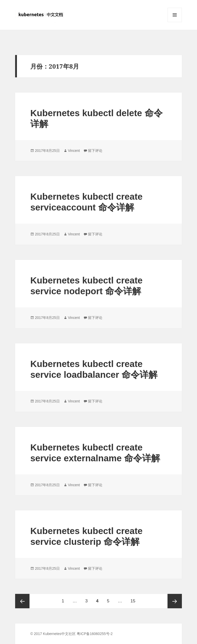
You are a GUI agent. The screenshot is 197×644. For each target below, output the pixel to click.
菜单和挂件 (175, 22)
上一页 (22, 601)
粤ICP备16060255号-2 (95, 634)
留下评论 (95, 151)
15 (133, 599)
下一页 (175, 601)
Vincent (74, 151)
